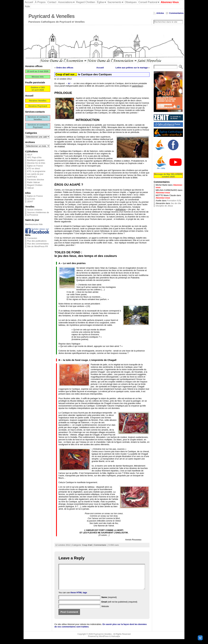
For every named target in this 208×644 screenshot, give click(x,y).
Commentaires (176, 13)
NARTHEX (32, 177)
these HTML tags (79, 597)
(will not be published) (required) (119, 607)
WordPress (104, 641)
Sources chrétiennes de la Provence (38, 214)
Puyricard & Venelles (52, 16)
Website (105, 611)
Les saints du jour (35, 174)
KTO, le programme (36, 171)
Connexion (32, 238)
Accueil (100, 68)
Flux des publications (37, 241)
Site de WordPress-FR (38, 246)
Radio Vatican (34, 182)
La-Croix (31, 199)
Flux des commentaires (38, 244)
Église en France (35, 166)
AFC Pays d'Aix (34, 157)
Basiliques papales (36, 160)
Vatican (31, 188)
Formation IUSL (174, 201)
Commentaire (100, 545)
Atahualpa (115, 641)
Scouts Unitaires (35, 210)
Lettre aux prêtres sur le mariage (132, 68)
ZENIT (30, 202)
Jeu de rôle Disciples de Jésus (168, 205)
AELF (30, 155)
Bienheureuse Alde (34, 224)
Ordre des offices (65, 68)
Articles (160, 13)
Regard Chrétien (35, 185)
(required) (109, 602)
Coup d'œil (87, 545)
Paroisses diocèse (36, 180)
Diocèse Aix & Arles (36, 163)
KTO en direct (34, 168)
